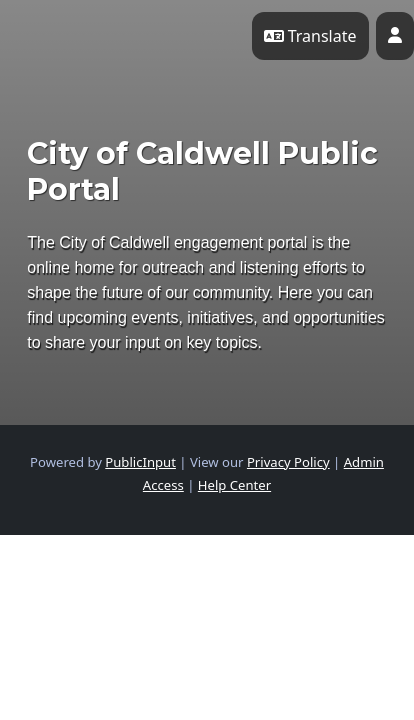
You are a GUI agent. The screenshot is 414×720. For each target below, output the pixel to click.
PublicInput (140, 462)
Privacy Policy (288, 462)
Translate (310, 36)
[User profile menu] (395, 36)
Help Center (234, 485)
